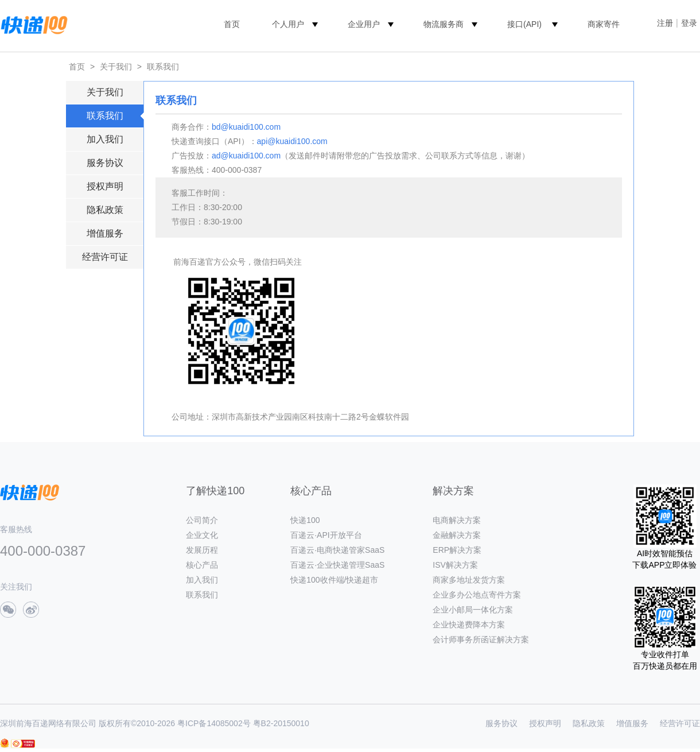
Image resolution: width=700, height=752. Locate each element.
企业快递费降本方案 (469, 625)
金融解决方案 (457, 535)
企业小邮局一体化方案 (473, 610)
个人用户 (288, 24)
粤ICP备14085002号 (214, 723)
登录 (689, 23)
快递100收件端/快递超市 (334, 580)
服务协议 (105, 163)
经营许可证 (105, 257)
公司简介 (202, 520)
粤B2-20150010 (281, 723)
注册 (665, 23)
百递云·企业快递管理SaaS (337, 565)
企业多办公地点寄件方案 (477, 595)
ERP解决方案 (457, 550)
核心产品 (202, 565)
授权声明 (105, 186)
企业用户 (364, 24)
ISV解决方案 (455, 565)
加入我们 (105, 139)
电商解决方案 (457, 520)
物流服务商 (444, 24)
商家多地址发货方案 (469, 580)
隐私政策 (105, 210)
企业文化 (202, 535)
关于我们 (116, 67)
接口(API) (524, 24)
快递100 (305, 520)
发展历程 (202, 550)
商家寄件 (604, 24)
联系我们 (163, 67)
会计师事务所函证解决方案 (481, 639)
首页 (232, 24)
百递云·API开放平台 (326, 535)
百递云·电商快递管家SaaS (337, 550)
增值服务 (105, 233)
